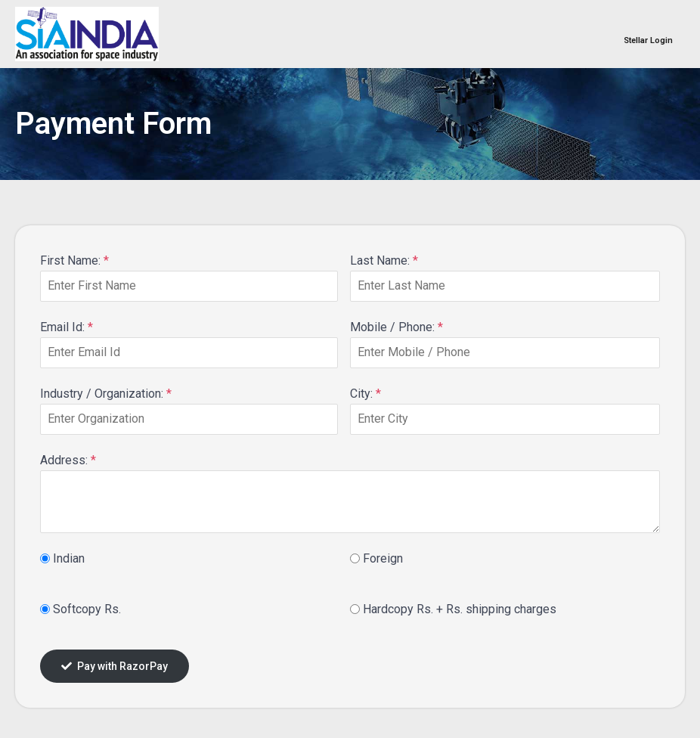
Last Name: (384, 260)
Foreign (383, 558)
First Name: (74, 260)
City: (365, 394)
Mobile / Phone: (396, 327)
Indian (69, 558)
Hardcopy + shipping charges (460, 609)
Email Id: (67, 327)
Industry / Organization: (106, 394)
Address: (68, 460)
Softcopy (87, 609)
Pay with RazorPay (115, 666)
